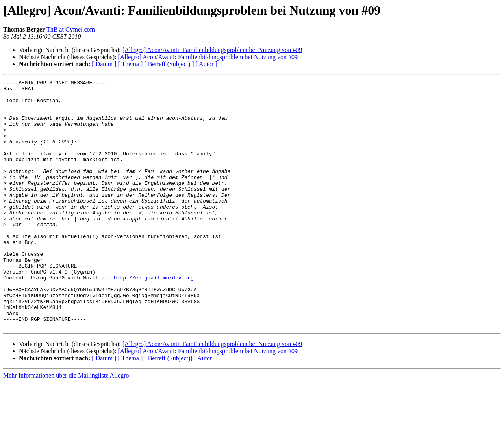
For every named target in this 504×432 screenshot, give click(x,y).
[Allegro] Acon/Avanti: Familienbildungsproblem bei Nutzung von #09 (212, 50)
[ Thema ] (131, 64)
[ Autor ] (207, 64)
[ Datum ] (104, 64)
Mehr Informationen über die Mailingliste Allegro (66, 425)
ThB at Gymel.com (71, 29)
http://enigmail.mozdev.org (154, 318)
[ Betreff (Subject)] (168, 408)
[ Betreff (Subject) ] (169, 64)
